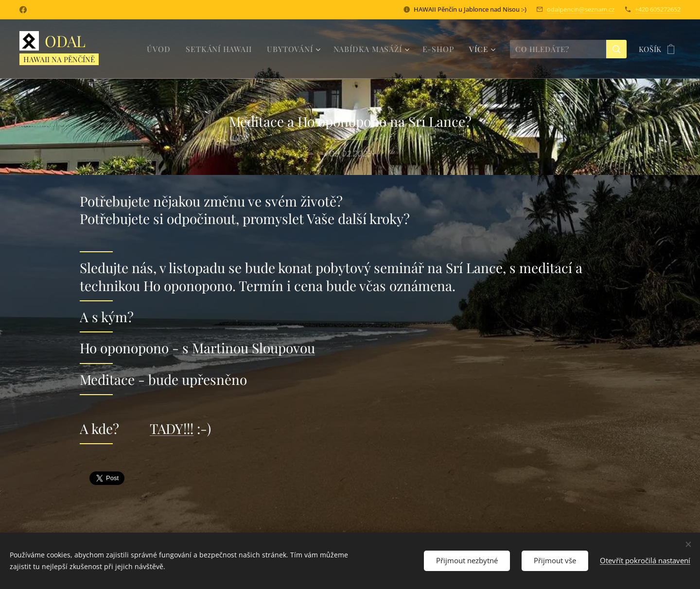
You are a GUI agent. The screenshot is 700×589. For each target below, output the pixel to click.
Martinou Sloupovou (254, 348)
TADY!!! (172, 428)
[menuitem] (169, 49)
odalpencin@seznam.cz (581, 9)
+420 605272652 (658, 9)
